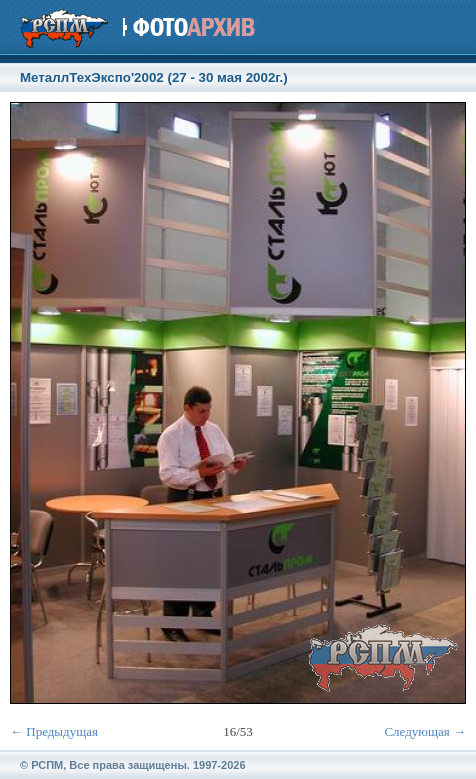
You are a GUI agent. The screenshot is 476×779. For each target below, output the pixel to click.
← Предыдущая (54, 731)
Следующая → (425, 731)
